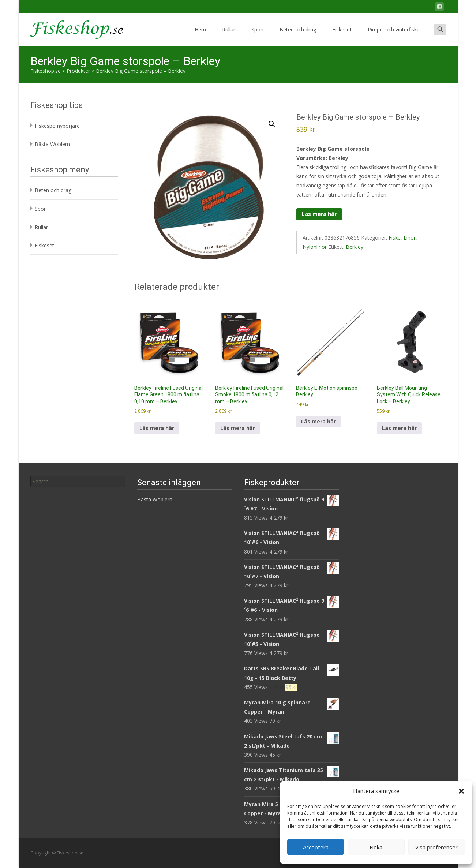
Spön (257, 36)
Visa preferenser (436, 847)
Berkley (355, 247)
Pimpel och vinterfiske (394, 36)
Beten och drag (298, 36)
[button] (461, 791)
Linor (410, 238)
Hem (200, 36)
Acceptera (316, 847)
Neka (376, 847)
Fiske (395, 238)
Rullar (229, 36)
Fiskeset (342, 36)
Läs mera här (319, 214)
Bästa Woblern (52, 144)
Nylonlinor (315, 247)
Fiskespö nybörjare (57, 126)
